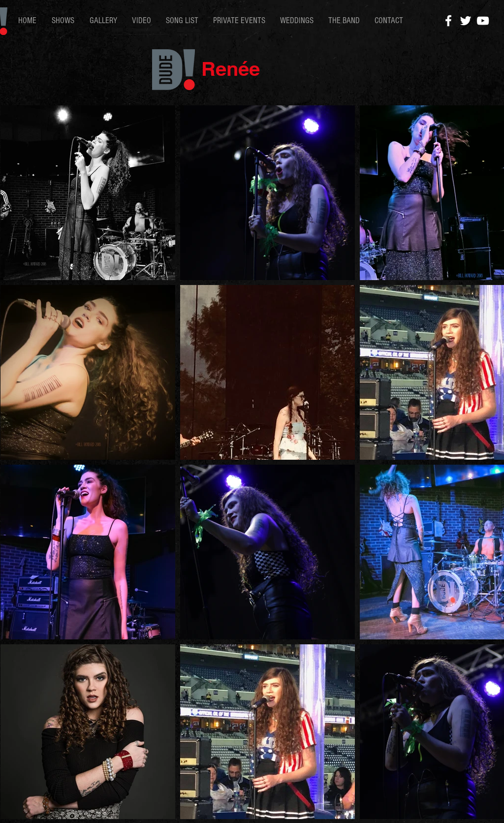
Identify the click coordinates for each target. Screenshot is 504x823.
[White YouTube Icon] (483, 21)
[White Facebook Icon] (448, 21)
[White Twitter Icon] (466, 21)
